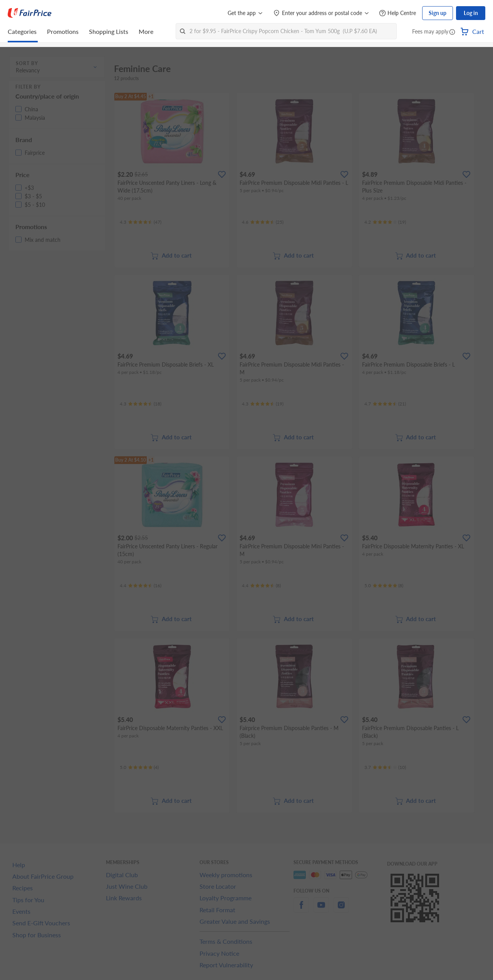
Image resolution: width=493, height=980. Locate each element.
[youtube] (321, 909)
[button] (452, 32)
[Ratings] (141, 222)
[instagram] (341, 909)
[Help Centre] (397, 13)
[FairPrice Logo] (30, 13)
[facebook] (301, 909)
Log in (471, 13)
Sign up (438, 13)
